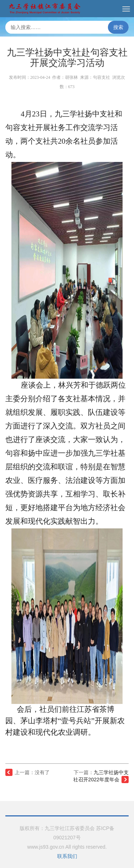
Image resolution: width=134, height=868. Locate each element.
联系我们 (67, 856)
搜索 (118, 27)
